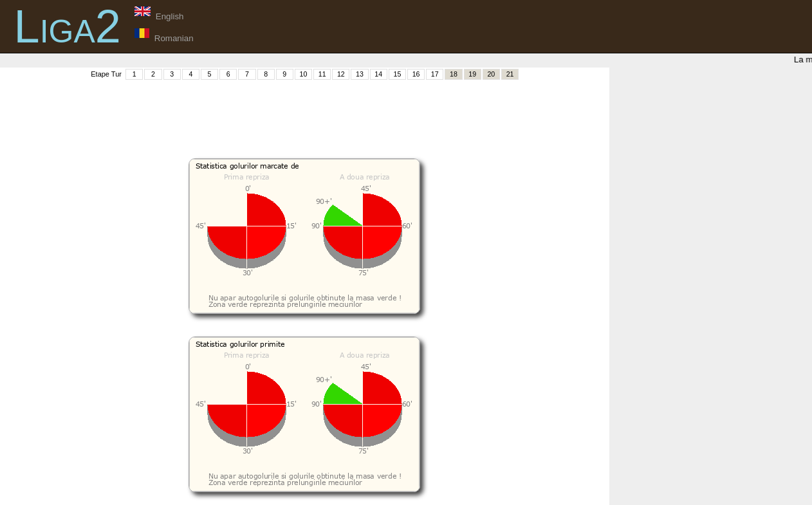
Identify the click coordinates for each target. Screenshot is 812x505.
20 (491, 74)
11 (322, 74)
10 (304, 74)
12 (341, 74)
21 (510, 74)
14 (378, 74)
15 (397, 74)
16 (416, 74)
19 (472, 74)
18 (454, 74)
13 (360, 74)
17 (435, 74)
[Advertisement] (304, 110)
